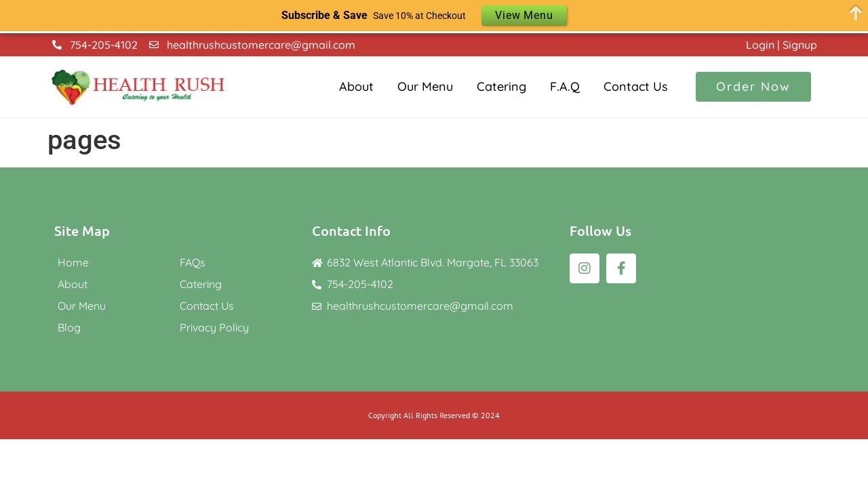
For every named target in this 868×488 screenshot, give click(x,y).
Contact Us (636, 86)
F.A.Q (565, 86)
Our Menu (425, 86)
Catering (501, 86)
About (356, 86)
